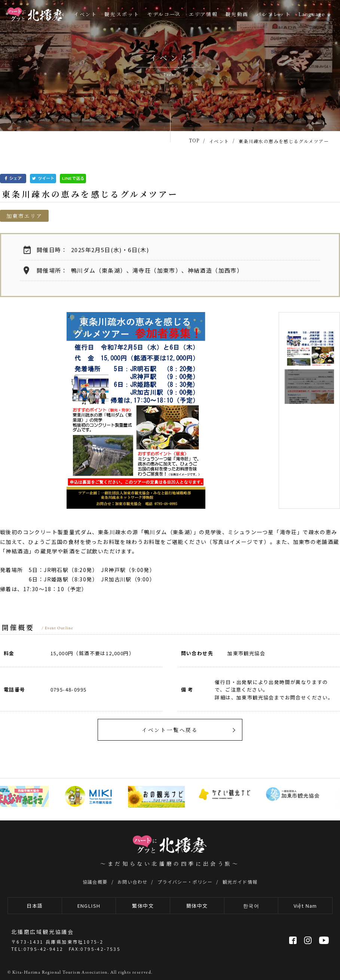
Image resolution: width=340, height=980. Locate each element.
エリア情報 (203, 14)
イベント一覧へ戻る (170, 730)
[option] (136, 410)
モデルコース (164, 14)
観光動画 (237, 14)
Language (312, 14)
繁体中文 (143, 906)
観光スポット (122, 14)
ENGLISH (89, 906)
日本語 (35, 906)
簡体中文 (197, 906)
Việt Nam (305, 906)
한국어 (251, 906)
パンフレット (274, 14)
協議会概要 (95, 882)
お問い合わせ (132, 882)
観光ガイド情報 (240, 882)
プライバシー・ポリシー (185, 882)
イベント (85, 14)
